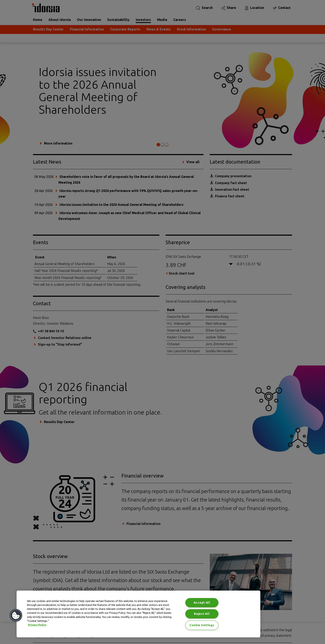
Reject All (202, 614)
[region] (138, 614)
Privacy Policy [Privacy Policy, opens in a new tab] (37, 625)
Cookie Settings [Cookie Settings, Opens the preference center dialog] (202, 625)
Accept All (202, 603)
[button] (16, 615)
